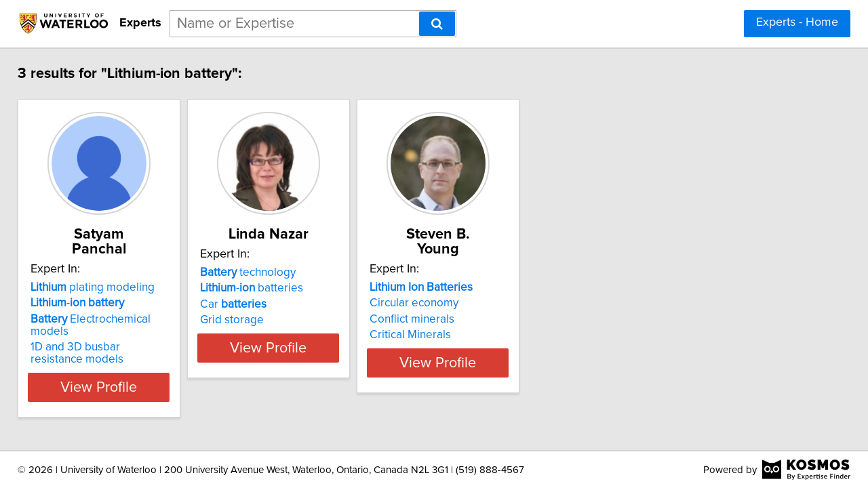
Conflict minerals (489, 304)
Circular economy (491, 288)
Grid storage (275, 320)
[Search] (437, 24)
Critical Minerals (488, 320)
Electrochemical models (120, 304)
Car (277, 304)
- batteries (295, 288)
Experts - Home (797, 22)
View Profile (126, 360)
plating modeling (102, 272)
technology (291, 272)
